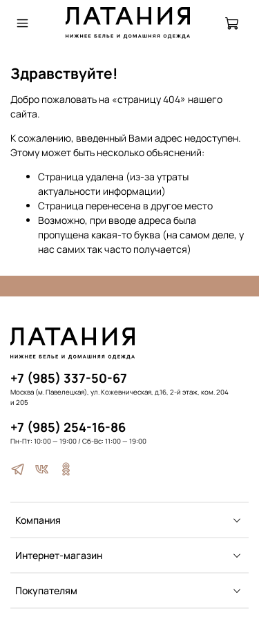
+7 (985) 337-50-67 (69, 378)
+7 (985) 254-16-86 (68, 427)
